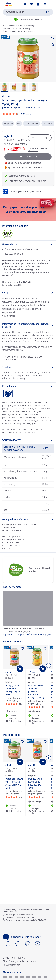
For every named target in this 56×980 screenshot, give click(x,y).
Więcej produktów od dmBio (27, 570)
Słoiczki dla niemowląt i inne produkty (19, 31)
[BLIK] (5, 977)
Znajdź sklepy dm (11, 965)
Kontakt (34, 962)
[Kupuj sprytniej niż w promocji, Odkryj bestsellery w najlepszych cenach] (28, 210)
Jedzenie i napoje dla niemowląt (17, 28)
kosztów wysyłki (10, 912)
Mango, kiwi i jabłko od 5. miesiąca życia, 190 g (13, 690)
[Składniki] (28, 368)
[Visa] (16, 977)
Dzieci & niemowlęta (27, 26)
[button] (51, 4)
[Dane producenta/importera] (28, 520)
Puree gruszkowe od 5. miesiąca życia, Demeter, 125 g (14, 783)
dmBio (6, 96)
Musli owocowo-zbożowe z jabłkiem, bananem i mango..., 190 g (36, 692)
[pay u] (11, 977)
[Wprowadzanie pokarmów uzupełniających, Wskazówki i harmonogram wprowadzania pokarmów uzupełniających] (28, 614)
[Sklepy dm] (25, 4)
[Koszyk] (45, 4)
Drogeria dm (9, 958)
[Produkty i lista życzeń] (32, 4)
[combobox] (28, 12)
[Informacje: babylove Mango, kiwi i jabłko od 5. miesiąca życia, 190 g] (12, 711)
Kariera (22, 958)
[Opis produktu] (28, 244)
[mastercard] (34, 977)
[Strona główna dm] (8, 4)
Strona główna (9, 26)
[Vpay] (22, 977)
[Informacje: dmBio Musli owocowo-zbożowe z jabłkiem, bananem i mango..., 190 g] (34, 711)
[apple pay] (45, 977)
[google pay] (40, 977)
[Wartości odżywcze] (28, 440)
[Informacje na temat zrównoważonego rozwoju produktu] (28, 326)
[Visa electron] (28, 977)
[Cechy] (28, 293)
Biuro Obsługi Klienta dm (15, 962)
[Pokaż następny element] (49, 666)
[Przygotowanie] (28, 386)
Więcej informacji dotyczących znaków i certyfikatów (24, 358)
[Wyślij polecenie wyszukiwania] (48, 12)
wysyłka (23, 144)
